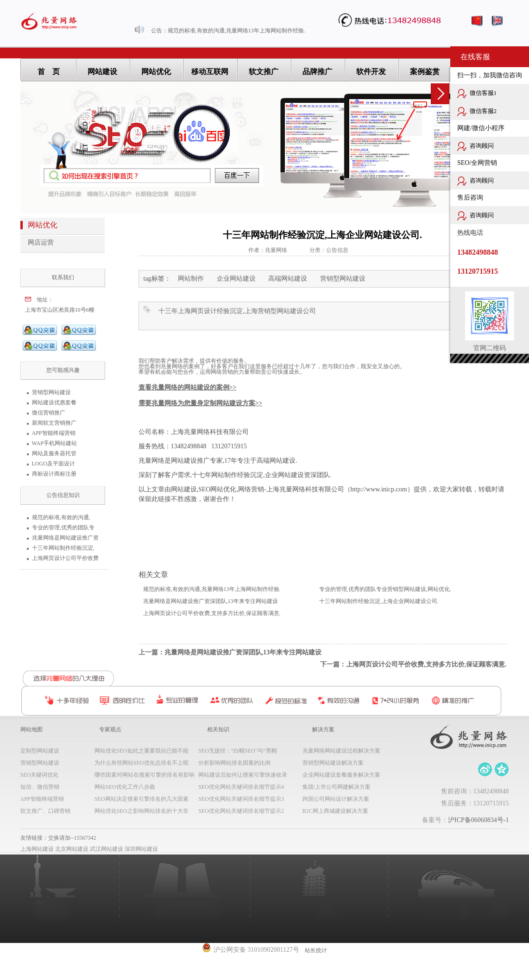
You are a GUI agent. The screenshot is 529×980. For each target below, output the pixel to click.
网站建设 (102, 72)
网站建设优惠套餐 (54, 402)
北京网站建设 (72, 849)
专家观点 (110, 729)
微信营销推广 (49, 413)
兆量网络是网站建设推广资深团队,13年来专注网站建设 (211, 601)
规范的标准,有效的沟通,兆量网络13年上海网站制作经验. (236, 31)
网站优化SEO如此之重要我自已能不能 (142, 751)
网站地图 (31, 729)
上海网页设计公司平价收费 (65, 558)
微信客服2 (477, 112)
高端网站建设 (288, 279)
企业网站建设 (236, 279)
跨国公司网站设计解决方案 (336, 799)
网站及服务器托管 (54, 453)
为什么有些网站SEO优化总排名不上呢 (142, 763)
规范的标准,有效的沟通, (61, 517)
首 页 (49, 72)
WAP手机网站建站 (54, 443)
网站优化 (156, 72)
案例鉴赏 (425, 72)
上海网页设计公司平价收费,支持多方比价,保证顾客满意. (212, 613)
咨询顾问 (475, 146)
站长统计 (316, 950)
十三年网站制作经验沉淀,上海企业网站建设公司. (379, 601)
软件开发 (371, 72)
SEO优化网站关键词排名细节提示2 (241, 811)
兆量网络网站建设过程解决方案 (341, 751)
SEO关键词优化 (40, 775)
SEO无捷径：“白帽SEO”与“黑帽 (237, 751)
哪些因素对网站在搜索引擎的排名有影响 (145, 775)
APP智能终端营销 (54, 433)
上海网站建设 (37, 849)
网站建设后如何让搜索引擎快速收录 (243, 775)
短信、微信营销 (40, 787)
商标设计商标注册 (54, 474)
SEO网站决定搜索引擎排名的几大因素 (142, 799)
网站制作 (191, 279)
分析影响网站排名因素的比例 (234, 763)
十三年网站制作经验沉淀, (63, 548)
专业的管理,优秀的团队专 (63, 528)
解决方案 (323, 729)
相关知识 (218, 729)
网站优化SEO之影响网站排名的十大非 (142, 811)
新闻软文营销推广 (54, 423)
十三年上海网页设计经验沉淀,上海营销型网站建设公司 (237, 311)
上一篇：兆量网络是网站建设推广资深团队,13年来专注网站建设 (230, 652)
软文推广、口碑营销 (45, 811)
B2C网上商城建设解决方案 (335, 811)
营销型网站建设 (51, 392)
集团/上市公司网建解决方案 (337, 787)
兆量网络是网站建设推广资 (65, 538)
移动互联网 (210, 72)
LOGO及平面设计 (54, 464)
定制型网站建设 (40, 751)
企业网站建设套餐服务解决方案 (341, 775)
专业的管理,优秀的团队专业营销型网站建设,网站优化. (385, 589)
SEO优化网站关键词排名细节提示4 (241, 787)
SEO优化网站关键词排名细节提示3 (241, 799)
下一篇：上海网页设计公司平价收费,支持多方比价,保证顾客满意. (413, 664)
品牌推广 (317, 72)
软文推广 (264, 72)
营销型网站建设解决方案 (333, 763)
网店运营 (41, 242)
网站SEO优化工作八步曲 (125, 787)
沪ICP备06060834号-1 (478, 820)
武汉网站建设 (107, 849)
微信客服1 (477, 94)
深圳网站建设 (141, 849)
